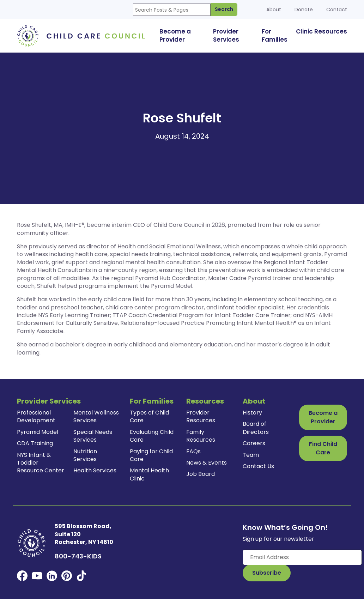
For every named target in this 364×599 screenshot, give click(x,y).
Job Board (201, 474)
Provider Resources (201, 416)
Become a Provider (323, 417)
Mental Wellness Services (96, 416)
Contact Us (258, 466)
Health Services (95, 470)
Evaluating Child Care (152, 436)
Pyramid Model (38, 432)
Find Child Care (323, 448)
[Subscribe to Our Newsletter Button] (267, 573)
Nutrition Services (85, 455)
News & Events (207, 463)
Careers (254, 443)
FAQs (193, 451)
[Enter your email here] (302, 557)
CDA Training (35, 443)
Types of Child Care (149, 416)
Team (251, 455)
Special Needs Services (93, 436)
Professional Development (36, 416)
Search (224, 9)
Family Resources (201, 436)
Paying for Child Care (151, 455)
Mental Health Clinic (149, 474)
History (252, 413)
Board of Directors (256, 428)
